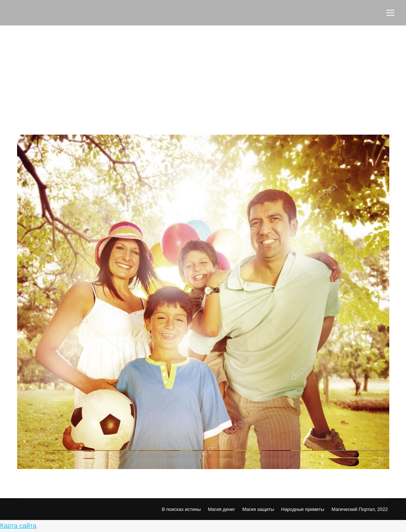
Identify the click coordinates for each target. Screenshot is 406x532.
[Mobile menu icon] (390, 13)
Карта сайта (18, 526)
